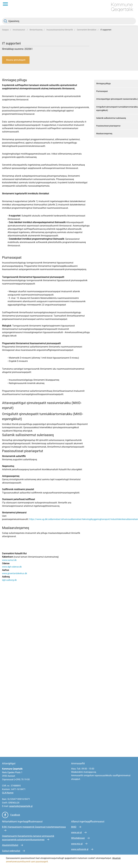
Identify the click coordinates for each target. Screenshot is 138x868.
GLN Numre (8, 793)
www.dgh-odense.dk (12, 567)
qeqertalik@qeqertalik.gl (21, 806)
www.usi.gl (76, 832)
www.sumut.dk (9, 560)
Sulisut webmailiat (11, 851)
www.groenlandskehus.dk (15, 573)
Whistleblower (78, 838)
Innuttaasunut (19, 30)
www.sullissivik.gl (80, 849)
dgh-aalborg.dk (9, 580)
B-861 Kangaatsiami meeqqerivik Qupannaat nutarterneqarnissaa (34, 827)
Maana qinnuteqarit (16, 60)
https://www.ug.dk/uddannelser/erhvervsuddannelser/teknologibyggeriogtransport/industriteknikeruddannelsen (84, 519)
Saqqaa (5, 30)
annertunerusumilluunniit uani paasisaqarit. (27, 862)
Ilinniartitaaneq (36, 30)
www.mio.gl (77, 844)
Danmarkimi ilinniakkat (87, 30)
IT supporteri (106, 30)
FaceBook (15, 815)
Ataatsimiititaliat (10, 845)
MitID (74, 827)
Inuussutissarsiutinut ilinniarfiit (60, 30)
